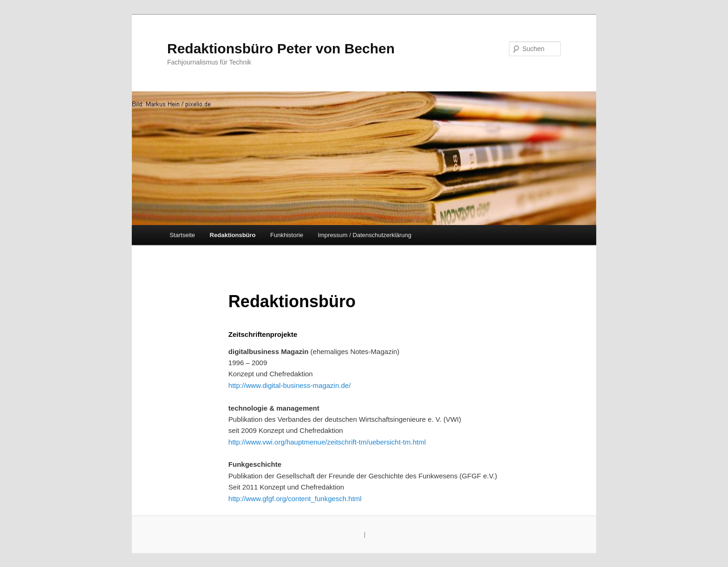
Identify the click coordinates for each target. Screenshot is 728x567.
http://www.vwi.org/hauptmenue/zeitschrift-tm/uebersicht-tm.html (327, 442)
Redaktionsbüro (233, 235)
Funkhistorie (287, 235)
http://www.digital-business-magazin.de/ (289, 385)
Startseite (182, 235)
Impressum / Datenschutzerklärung (364, 235)
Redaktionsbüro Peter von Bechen (281, 48)
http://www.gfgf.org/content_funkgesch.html (295, 499)
